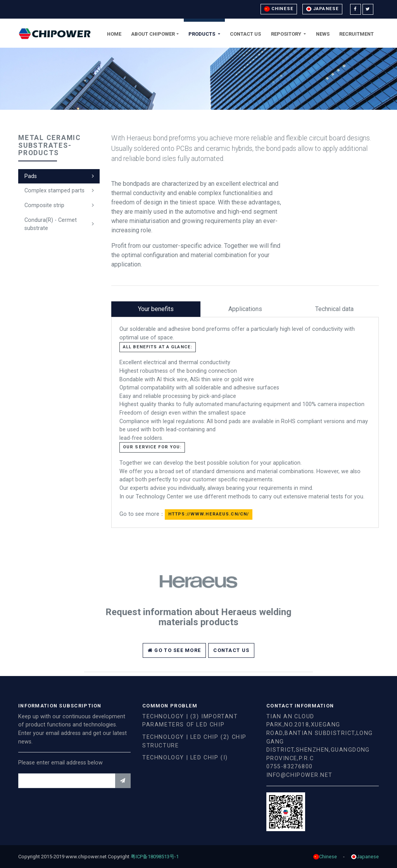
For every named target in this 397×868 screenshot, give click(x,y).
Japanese (322, 9)
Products (202, 34)
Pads (31, 176)
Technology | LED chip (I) (185, 758)
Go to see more (174, 650)
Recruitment (356, 34)
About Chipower (153, 34)
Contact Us (245, 34)
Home (114, 34)
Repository (287, 34)
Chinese (279, 9)
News (323, 34)
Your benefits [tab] (156, 309)
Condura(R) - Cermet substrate (51, 224)
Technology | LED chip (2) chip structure (194, 741)
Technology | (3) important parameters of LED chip (190, 721)
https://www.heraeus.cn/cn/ (209, 514)
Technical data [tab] (334, 309)
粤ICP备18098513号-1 (157, 857)
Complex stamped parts (54, 191)
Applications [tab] (245, 309)
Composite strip (44, 205)
